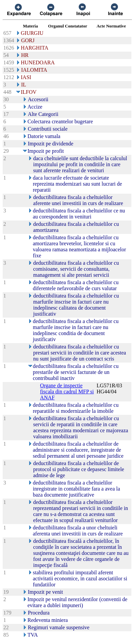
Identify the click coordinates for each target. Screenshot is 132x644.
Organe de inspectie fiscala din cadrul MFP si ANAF (67, 392)
